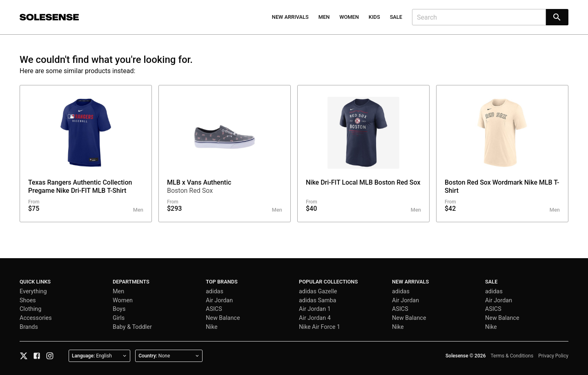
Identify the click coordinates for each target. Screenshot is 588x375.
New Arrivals (290, 17)
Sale (396, 17)
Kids (374, 17)
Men (324, 17)
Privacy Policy (553, 356)
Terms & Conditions (512, 356)
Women (349, 17)
